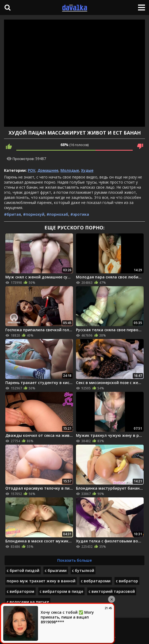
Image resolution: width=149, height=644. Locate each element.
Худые (87, 170)
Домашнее (48, 170)
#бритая (12, 214)
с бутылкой (83, 570)
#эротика (80, 214)
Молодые (70, 170)
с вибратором (20, 591)
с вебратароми (96, 581)
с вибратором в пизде (61, 591)
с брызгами (56, 570)
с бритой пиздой (23, 570)
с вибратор (127, 581)
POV (32, 170)
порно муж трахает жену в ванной (41, 581)
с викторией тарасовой (112, 591)
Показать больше (74, 560)
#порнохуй (34, 214)
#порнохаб (57, 214)
